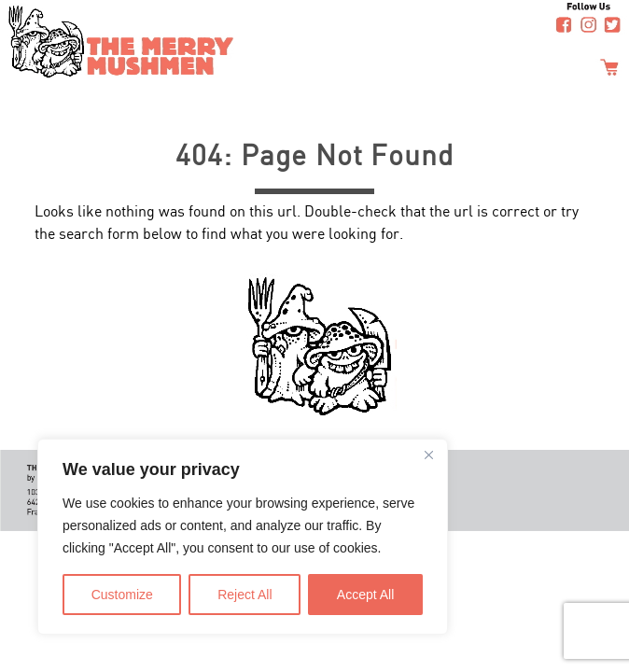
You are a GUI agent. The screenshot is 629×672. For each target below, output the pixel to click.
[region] (243, 537)
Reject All (245, 595)
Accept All (365, 595)
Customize (122, 595)
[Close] (428, 455)
